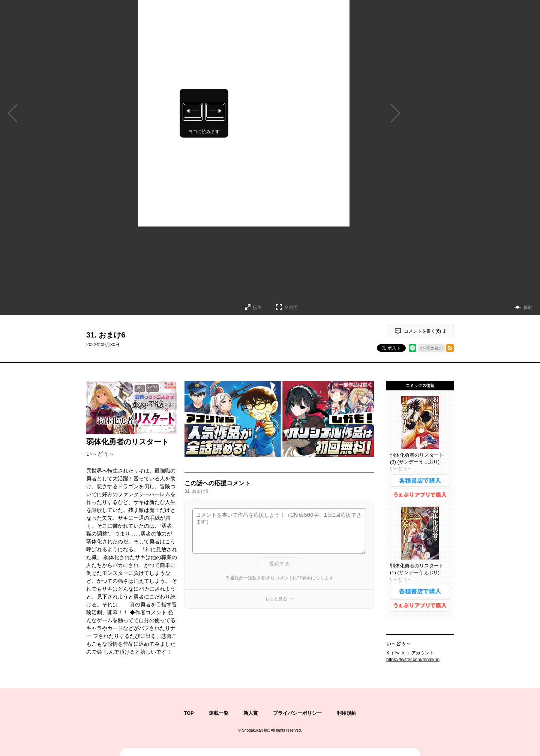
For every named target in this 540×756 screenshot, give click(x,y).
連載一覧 (219, 713)
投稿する (279, 564)
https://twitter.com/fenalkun (413, 660)
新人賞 (251, 713)
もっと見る (276, 599)
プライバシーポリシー (297, 713)
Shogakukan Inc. (256, 730)
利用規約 (346, 713)
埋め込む (435, 348)
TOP (189, 713)
